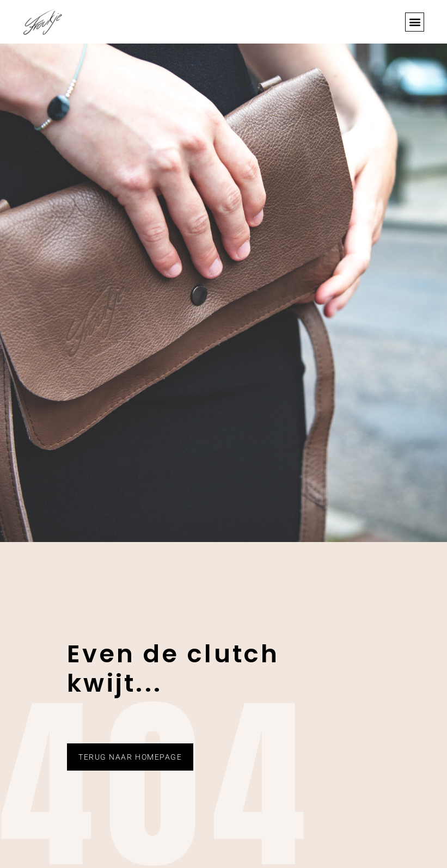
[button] (415, 22)
